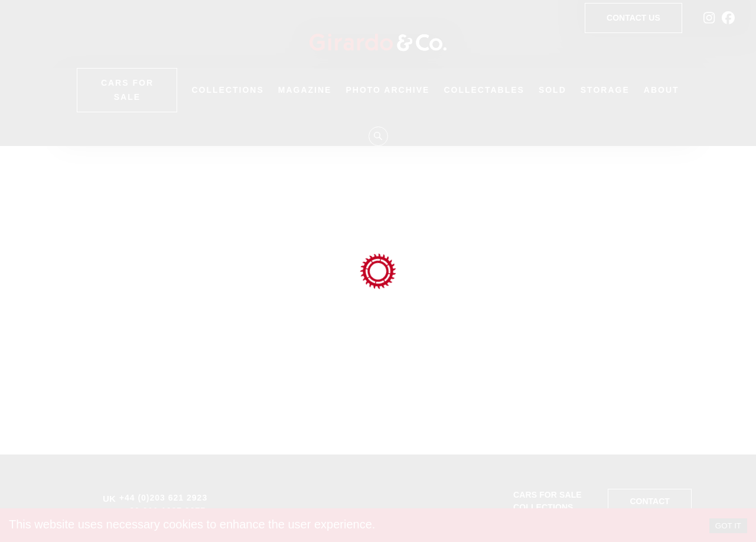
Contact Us (633, 18)
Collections (227, 90)
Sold (553, 90)
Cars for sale (548, 495)
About (661, 90)
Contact (649, 502)
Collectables (484, 90)
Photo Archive (387, 90)
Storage (605, 90)
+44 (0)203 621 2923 (163, 498)
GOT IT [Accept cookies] (728, 526)
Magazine (305, 90)
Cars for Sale (127, 90)
